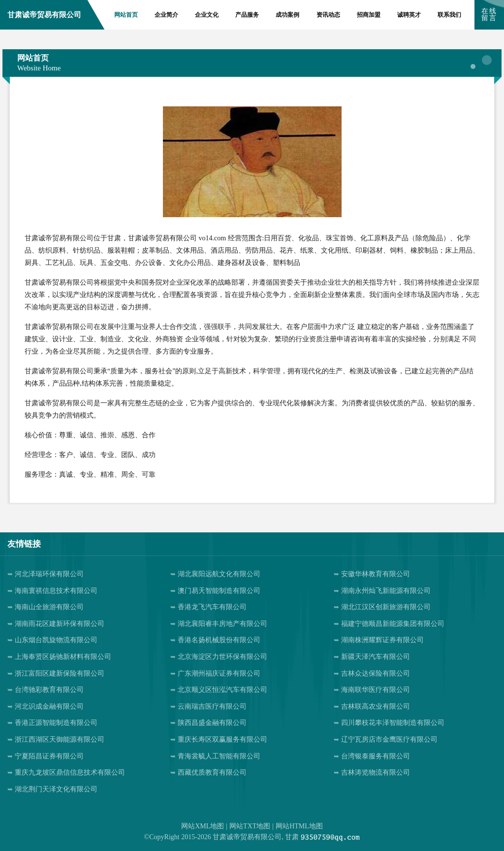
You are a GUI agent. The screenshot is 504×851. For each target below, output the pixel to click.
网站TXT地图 (250, 826)
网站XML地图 (203, 826)
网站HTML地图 (299, 826)
